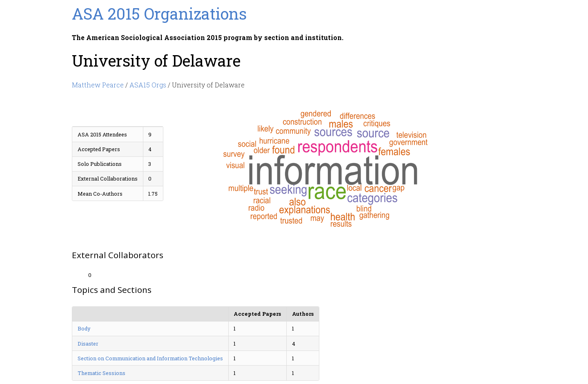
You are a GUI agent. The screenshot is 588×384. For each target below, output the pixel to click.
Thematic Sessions (101, 373)
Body (84, 328)
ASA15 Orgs (148, 85)
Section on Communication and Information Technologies (150, 358)
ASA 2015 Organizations (159, 13)
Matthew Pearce (98, 85)
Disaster (88, 344)
